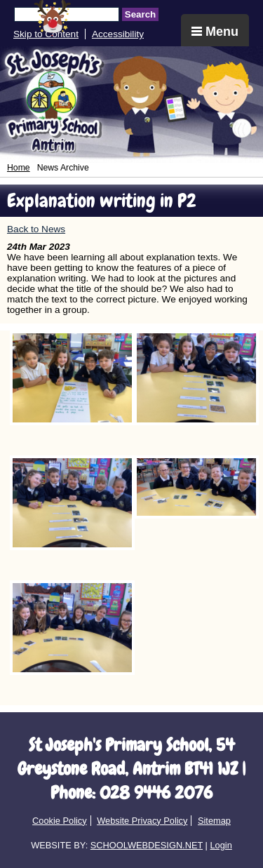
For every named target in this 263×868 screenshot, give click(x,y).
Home (19, 168)
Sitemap (214, 821)
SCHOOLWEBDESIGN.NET (147, 845)
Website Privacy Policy (142, 821)
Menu (215, 32)
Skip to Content (46, 34)
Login (221, 845)
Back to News (36, 229)
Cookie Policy (60, 821)
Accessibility (118, 34)
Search (140, 14)
